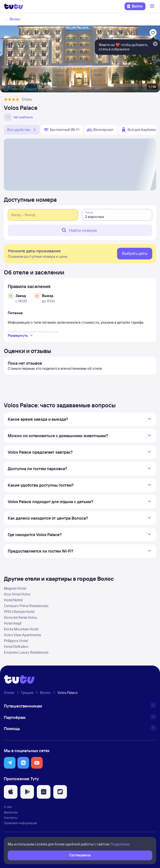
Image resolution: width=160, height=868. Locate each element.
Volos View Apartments (22, 635)
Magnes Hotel (15, 588)
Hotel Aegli (13, 623)
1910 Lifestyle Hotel (19, 612)
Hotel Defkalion (16, 647)
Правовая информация (20, 823)
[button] (10, 763)
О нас (8, 807)
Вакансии (11, 812)
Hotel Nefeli (13, 600)
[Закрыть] (155, 44)
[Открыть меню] (153, 6)
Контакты (11, 818)
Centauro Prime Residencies (26, 606)
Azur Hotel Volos (17, 594)
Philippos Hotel (16, 641)
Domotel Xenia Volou (20, 617)
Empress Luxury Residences (26, 652)
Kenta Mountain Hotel (21, 629)
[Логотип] (14, 6)
